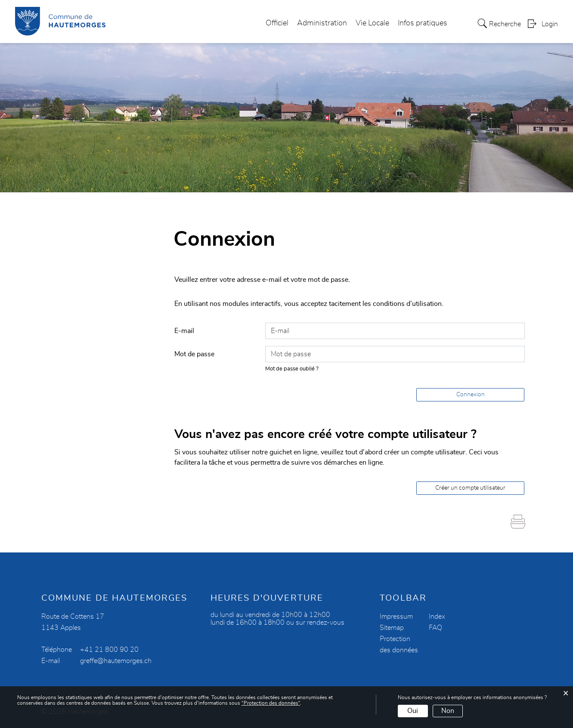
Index (437, 617)
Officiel (277, 23)
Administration (322, 23)
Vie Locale (372, 23)
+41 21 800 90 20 (109, 650)
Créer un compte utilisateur (470, 488)
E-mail (184, 331)
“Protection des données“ (271, 703)
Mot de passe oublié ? (292, 369)
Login (550, 24)
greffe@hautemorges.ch (116, 661)
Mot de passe (194, 354)
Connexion (471, 395)
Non (448, 711)
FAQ (435, 628)
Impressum (396, 617)
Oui (413, 711)
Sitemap (392, 628)
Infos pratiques (423, 23)
